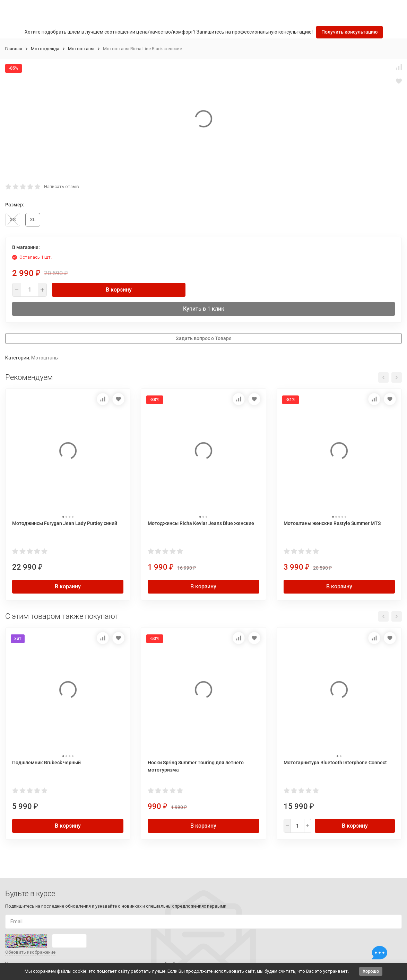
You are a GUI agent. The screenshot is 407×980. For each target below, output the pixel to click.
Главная (14, 49)
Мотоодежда (45, 49)
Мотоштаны (81, 49)
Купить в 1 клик (204, 309)
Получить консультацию (349, 32)
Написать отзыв (62, 186)
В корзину (119, 290)
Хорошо (371, 971)
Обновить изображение (30, 952)
